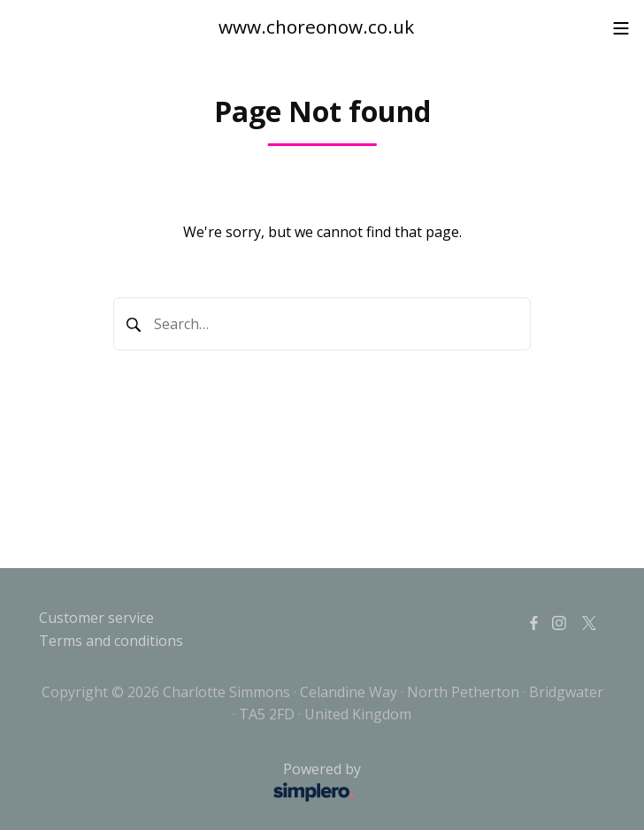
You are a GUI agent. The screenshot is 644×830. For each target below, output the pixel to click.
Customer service (96, 618)
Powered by (205, 783)
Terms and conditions (111, 641)
